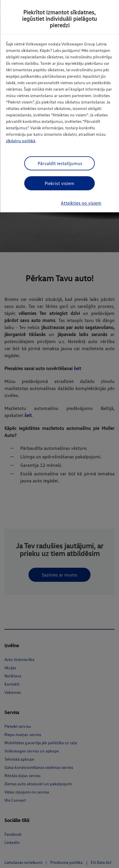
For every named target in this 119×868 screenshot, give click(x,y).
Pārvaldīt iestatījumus (60, 163)
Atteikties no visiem (81, 203)
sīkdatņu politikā (21, 141)
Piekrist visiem (59, 183)
